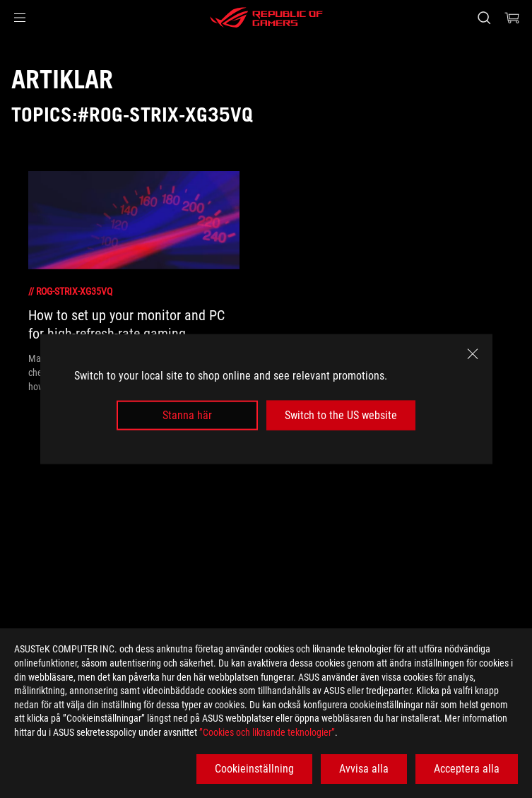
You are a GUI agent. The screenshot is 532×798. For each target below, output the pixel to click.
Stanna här (187, 415)
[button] (20, 18)
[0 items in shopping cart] (512, 18)
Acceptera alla (467, 769)
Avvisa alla (364, 769)
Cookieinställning (254, 769)
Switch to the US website (341, 415)
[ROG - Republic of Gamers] (266, 18)
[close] (473, 353)
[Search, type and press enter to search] (484, 18)
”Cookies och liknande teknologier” (267, 732)
